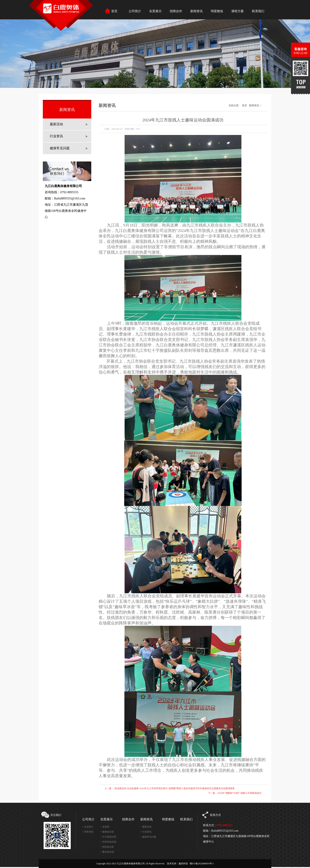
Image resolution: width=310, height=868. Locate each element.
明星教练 (168, 819)
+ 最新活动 (146, 827)
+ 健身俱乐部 (107, 832)
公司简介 (88, 819)
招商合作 (128, 819)
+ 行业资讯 (146, 832)
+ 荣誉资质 (88, 832)
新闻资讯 (254, 105)
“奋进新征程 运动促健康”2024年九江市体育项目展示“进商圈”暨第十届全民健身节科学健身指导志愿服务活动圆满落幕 (174, 788)
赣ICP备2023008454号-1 (202, 864)
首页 (245, 105)
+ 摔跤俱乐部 (107, 847)
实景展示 (107, 819)
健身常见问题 (60, 148)
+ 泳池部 (105, 827)
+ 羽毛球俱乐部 (108, 842)
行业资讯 (56, 136)
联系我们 (186, 819)
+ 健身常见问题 (148, 837)
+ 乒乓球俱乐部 (108, 837)
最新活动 (56, 124)
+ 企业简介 (88, 827)
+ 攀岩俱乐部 (107, 852)
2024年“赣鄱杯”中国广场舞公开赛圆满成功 (239, 793)
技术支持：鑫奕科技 (177, 864)
